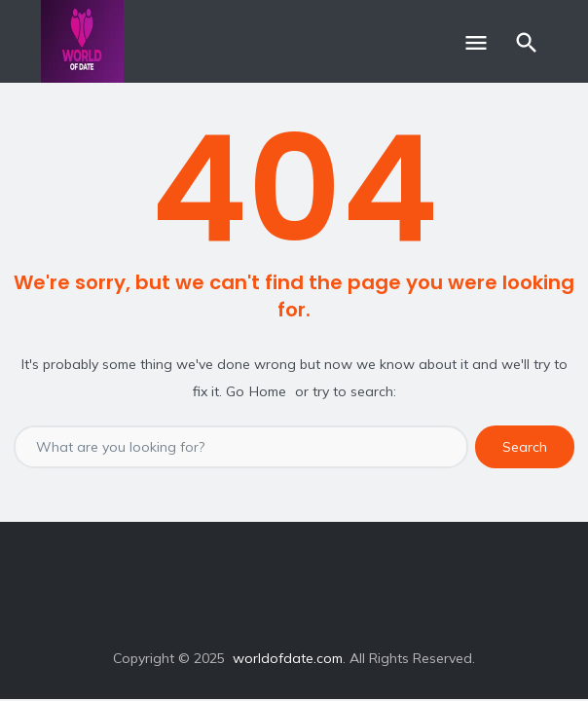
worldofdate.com (288, 658)
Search (525, 447)
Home (268, 391)
